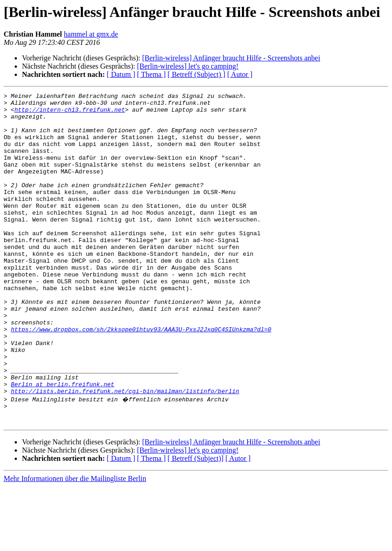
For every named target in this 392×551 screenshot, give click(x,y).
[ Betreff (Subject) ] (196, 74)
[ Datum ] (121, 74)
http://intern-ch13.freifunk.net (70, 113)
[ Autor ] (240, 74)
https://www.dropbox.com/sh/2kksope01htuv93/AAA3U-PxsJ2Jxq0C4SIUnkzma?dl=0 (141, 377)
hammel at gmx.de (91, 34)
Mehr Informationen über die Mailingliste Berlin (75, 543)
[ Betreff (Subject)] (195, 523)
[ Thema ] (152, 74)
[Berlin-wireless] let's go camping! (188, 66)
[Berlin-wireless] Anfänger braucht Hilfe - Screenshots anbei (231, 58)
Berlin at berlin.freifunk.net (63, 443)
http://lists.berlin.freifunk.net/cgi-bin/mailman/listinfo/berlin (125, 451)
